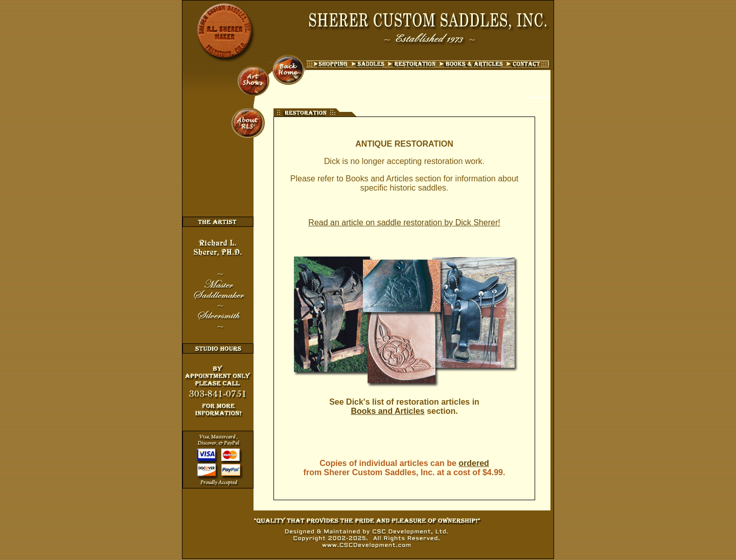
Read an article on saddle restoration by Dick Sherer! (404, 223)
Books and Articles (387, 411)
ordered (474, 463)
